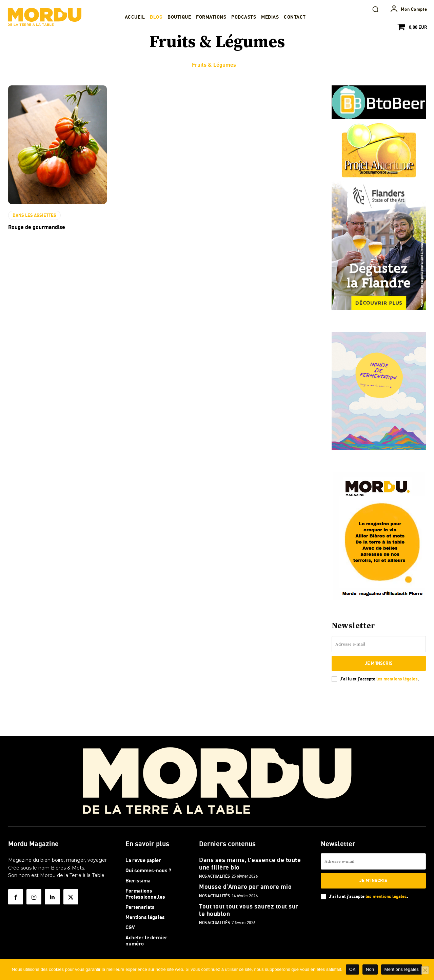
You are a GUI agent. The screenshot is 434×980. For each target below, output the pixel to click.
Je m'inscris (379, 663)
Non (370, 969)
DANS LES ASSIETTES (34, 215)
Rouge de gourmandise (37, 227)
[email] (379, 644)
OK (352, 969)
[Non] (425, 970)
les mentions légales (397, 679)
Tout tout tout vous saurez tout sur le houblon (249, 910)
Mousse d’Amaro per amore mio (245, 886)
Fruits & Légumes (214, 65)
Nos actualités (214, 876)
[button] (375, 9)
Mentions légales (402, 969)
